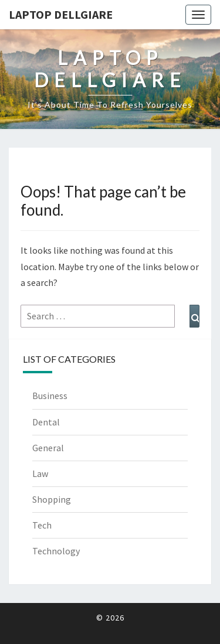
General (48, 448)
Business (50, 396)
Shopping (52, 499)
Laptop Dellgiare (61, 14)
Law (40, 473)
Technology (56, 551)
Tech (42, 525)
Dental (46, 422)
